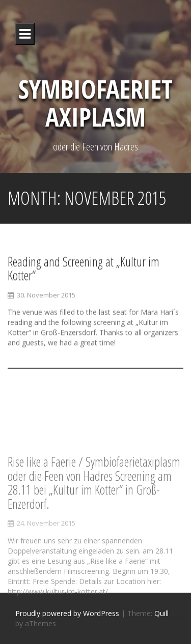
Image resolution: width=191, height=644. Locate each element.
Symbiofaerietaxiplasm (95, 103)
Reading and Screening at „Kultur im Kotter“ (84, 269)
